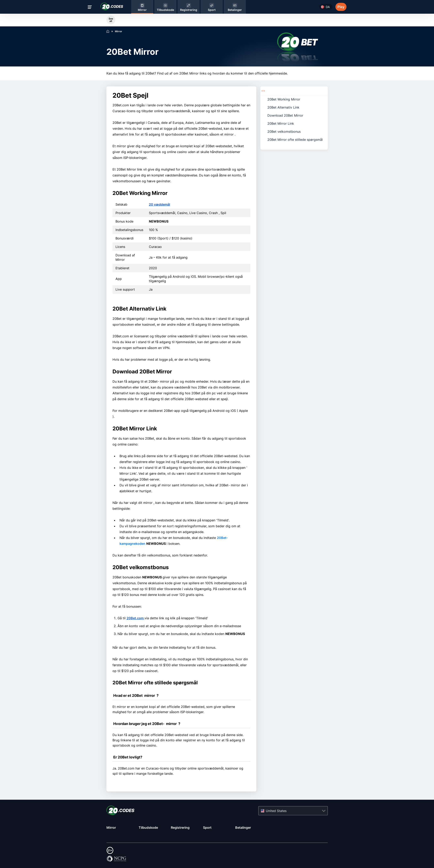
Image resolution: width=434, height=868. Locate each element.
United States (276, 811)
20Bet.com (136, 618)
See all (111, 20)
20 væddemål (159, 204)
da (328, 7)
